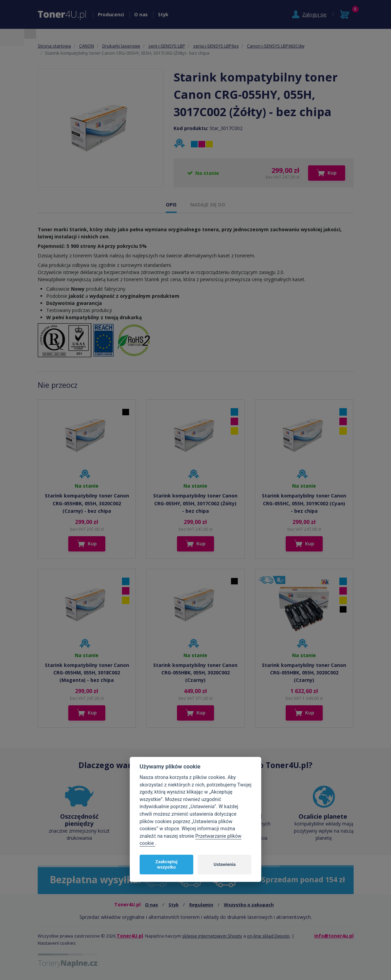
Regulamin (201, 905)
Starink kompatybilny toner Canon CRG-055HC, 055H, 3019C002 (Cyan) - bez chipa (304, 503)
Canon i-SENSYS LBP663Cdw (276, 46)
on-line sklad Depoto (268, 936)
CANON (87, 46)
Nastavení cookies (57, 943)
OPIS (171, 205)
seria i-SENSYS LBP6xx (216, 46)
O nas (141, 14)
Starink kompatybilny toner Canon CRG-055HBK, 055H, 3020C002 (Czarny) (195, 673)
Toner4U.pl (130, 936)
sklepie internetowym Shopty (212, 936)
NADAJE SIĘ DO (208, 205)
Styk (163, 14)
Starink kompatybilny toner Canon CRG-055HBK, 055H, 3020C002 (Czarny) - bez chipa (87, 503)
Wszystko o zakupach (249, 905)
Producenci (111, 14)
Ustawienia (225, 864)
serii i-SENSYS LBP (167, 46)
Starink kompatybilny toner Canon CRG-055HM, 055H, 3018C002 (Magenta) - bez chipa (87, 673)
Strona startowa (54, 46)
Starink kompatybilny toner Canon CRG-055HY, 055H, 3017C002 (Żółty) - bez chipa (195, 503)
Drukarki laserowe (121, 46)
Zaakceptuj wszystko (166, 864)
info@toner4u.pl (334, 936)
